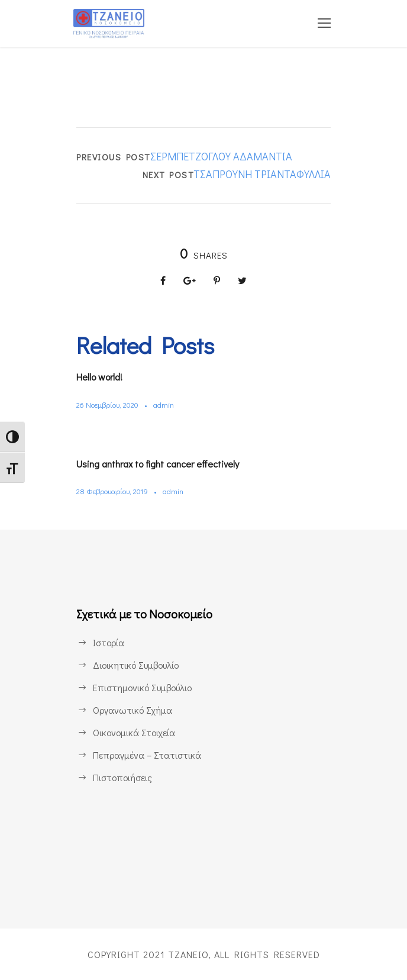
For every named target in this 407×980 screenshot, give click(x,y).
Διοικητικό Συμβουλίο (136, 665)
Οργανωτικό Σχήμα (132, 710)
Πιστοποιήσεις (122, 777)
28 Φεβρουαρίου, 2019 (113, 491)
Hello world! (100, 377)
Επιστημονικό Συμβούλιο (143, 687)
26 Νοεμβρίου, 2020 (109, 404)
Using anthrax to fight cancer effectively (155, 464)
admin (166, 404)
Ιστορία (109, 642)
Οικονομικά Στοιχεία (134, 732)
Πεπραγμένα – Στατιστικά (146, 755)
